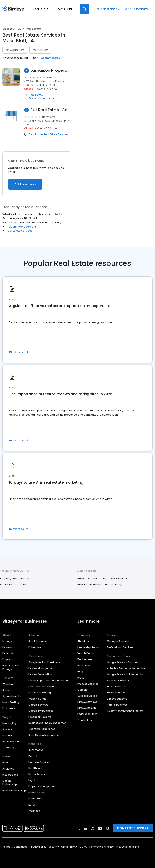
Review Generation (40, 674)
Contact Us (85, 720)
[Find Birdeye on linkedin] (85, 828)
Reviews (7, 647)
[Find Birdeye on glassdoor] (108, 828)
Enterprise (35, 647)
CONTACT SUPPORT (133, 828)
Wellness (34, 811)
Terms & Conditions (15, 847)
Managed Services (118, 641)
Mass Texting (11, 702)
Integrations (10, 775)
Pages (6, 659)
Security (54, 847)
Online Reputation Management (49, 680)
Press (81, 678)
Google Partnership (10, 783)
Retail (32, 805)
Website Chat (37, 699)
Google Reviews (38, 705)
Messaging (9, 723)
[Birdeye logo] (14, 9)
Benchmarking (11, 742)
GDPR (64, 847)
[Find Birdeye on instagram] (93, 828)
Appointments (12, 696)
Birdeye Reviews (87, 702)
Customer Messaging (42, 686)
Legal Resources (87, 714)
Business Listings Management (48, 723)
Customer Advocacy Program (125, 711)
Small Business (38, 641)
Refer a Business (117, 705)
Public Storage (37, 792)
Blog (80, 672)
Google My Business (41, 711)
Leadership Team (88, 647)
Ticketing (8, 748)
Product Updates (88, 684)
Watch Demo (86, 653)
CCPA (83, 847)
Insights (7, 735)
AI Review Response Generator (126, 668)
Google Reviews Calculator (124, 662)
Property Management (43, 98)
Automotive (36, 750)
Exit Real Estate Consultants (51, 110)
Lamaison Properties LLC (51, 70)
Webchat (8, 684)
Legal (32, 780)
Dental (33, 756)
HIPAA (74, 847)
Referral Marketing (40, 693)
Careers (82, 690)
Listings (7, 641)
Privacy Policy (38, 847)
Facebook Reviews (40, 717)
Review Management (42, 668)
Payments (9, 708)
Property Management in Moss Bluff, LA (103, 578)
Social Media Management (45, 735)
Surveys (7, 729)
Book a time (85, 659)
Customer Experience (42, 729)
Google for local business (44, 662)
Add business (25, 184)
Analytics (8, 769)
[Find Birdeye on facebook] (71, 828)
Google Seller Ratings (11, 667)
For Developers (116, 693)
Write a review (109, 9)
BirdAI (6, 763)
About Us (83, 641)
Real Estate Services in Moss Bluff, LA (101, 585)
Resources (84, 665)
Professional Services (120, 647)
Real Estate (36, 95)
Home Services (38, 774)
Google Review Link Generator (125, 674)
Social (6, 690)
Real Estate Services (56, 134)
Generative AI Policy (101, 847)
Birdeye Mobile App (14, 790)
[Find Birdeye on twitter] (78, 828)
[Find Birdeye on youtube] (100, 828)
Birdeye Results (87, 708)
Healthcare (35, 768)
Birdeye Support (117, 699)
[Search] (85, 9)
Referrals (8, 653)
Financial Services (39, 762)
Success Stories (87, 696)
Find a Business (117, 686)
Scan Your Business (119, 680)
